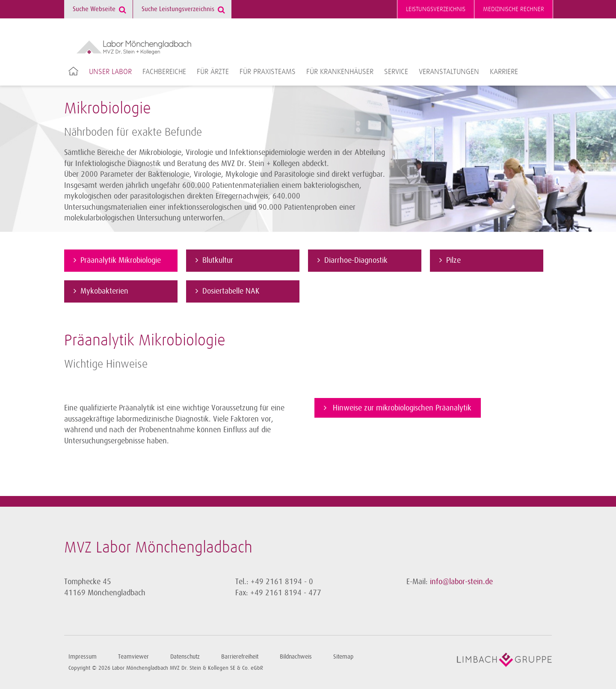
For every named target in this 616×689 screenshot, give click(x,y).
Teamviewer (133, 657)
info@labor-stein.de (461, 582)
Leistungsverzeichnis (436, 9)
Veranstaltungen (449, 72)
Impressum (83, 657)
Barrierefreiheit (240, 657)
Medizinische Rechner (514, 9)
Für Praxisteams (268, 72)
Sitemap (343, 657)
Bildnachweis (296, 657)
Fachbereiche (164, 72)
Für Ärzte (213, 72)
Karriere (504, 72)
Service (396, 72)
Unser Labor (110, 72)
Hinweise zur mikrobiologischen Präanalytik (401, 408)
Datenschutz (185, 657)
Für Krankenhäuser (340, 72)
